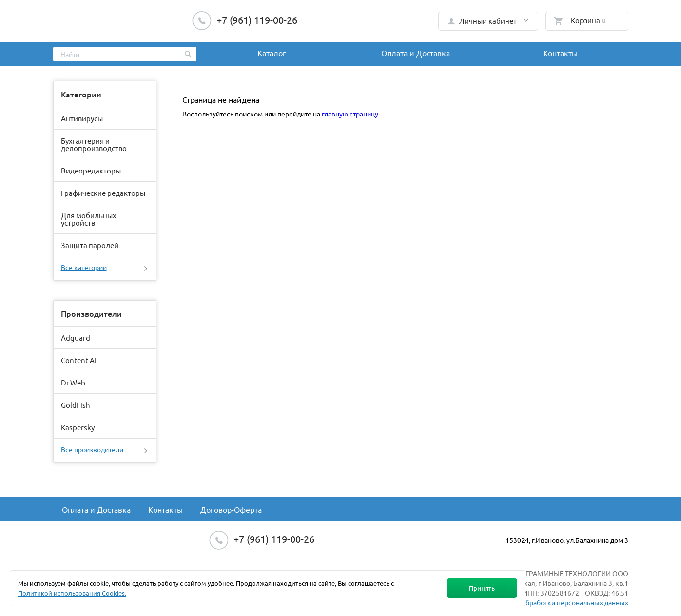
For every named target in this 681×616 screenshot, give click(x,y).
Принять (482, 588)
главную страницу (350, 114)
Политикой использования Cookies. (72, 593)
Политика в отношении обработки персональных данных (537, 602)
